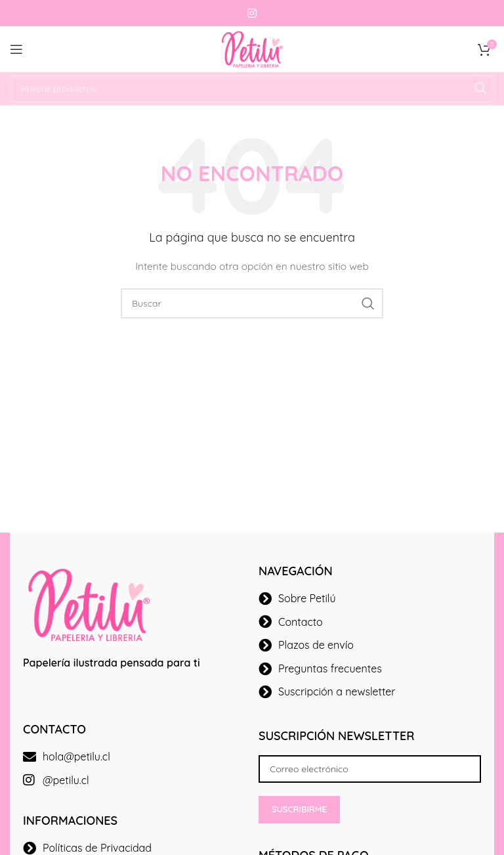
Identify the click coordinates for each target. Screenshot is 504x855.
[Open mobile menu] (16, 49)
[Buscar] (252, 89)
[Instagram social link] (252, 13)
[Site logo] (252, 49)
